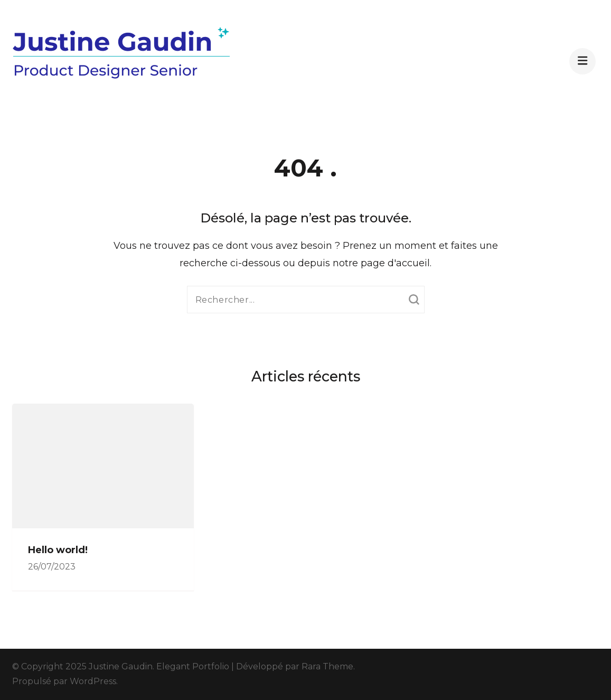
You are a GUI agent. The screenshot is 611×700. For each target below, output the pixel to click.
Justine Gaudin (121, 666)
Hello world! (58, 550)
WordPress (93, 681)
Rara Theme (327, 666)
